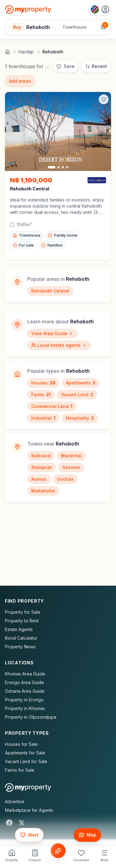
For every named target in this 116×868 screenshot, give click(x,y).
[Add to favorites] (104, 99)
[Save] (65, 66)
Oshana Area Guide (25, 691)
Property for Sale (23, 612)
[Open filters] (58, 27)
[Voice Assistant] (58, 851)
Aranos (39, 479)
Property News (20, 647)
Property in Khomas (25, 708)
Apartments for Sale (25, 753)
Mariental (71, 456)
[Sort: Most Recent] (96, 66)
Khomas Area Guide (25, 674)
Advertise (15, 802)
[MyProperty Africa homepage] (28, 787)
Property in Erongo (24, 700)
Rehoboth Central (50, 291)
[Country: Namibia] (100, 9)
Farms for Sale (20, 770)
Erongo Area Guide (24, 682)
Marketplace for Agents (29, 810)
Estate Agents (19, 629)
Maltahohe (43, 491)
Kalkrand (41, 456)
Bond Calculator (21, 638)
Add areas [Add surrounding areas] (20, 81)
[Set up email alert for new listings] (29, 835)
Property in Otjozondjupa (31, 717)
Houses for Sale (21, 744)
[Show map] (87, 835)
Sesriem (71, 467)
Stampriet (42, 467)
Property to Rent (22, 621)
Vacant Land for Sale (26, 761)
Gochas (65, 479)
